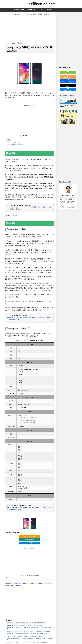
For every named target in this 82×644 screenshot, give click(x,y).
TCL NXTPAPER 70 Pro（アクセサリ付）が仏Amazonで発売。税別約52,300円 (28, 642)
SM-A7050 (33, 583)
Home (8, 10)
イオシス (15, 215)
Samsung (25, 583)
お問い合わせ (49, 10)
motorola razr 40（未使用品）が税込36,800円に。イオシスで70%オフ (25, 625)
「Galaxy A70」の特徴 (14, 143)
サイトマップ (31, 10)
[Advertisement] (29, 28)
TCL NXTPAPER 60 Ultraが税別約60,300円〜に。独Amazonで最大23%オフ (27, 634)
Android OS (9, 583)
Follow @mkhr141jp (68, 207)
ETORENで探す (29, 540)
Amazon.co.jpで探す (29, 536)
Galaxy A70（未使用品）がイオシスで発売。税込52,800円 (29, 49)
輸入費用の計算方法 (19, 10)
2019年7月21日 (17, 43)
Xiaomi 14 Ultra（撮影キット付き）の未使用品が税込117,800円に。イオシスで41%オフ (29, 639)
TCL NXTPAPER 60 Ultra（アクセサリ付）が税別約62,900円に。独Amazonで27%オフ (29, 628)
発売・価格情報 (17, 586)
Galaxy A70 (18, 583)
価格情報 (8, 139)
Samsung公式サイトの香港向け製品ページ (18, 334)
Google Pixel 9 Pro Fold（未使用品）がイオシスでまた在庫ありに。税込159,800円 (29, 631)
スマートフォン (48, 583)
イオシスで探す (29, 543)
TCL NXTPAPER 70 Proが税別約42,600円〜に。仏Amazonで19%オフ (25, 636)
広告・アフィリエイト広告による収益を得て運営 (29, 14)
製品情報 (8, 141)
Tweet (7, 578)
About (40, 10)
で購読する (68, 72)
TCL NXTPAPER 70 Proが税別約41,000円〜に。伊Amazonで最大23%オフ (26, 623)
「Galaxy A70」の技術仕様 (15, 145)
